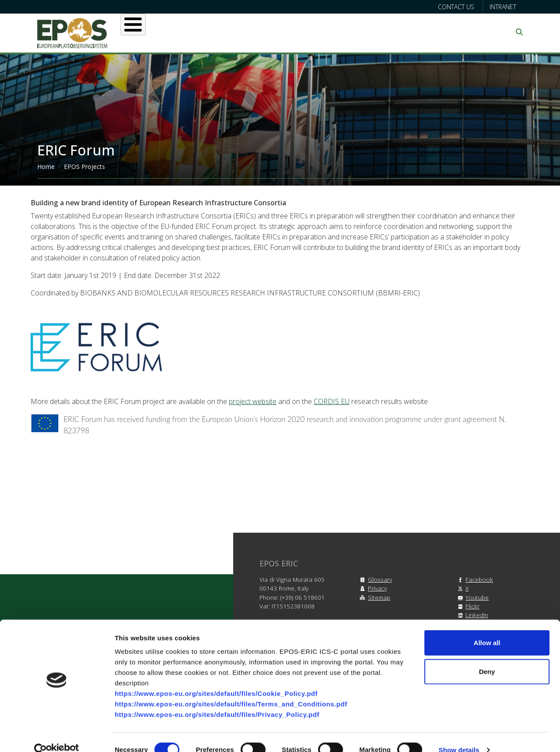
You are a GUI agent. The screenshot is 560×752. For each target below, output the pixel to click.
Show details (459, 735)
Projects (319, 32)
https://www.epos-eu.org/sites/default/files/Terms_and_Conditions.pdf (231, 689)
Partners (372, 32)
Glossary (375, 579)
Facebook (474, 579)
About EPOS (164, 32)
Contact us (456, 7)
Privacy (372, 588)
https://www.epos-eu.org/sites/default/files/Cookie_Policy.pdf (216, 678)
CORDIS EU (332, 401)
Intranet (503, 7)
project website (253, 401)
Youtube (472, 597)
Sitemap (374, 597)
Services (266, 32)
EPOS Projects (84, 167)
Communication (438, 32)
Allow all (487, 627)
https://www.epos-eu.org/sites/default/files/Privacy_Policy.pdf (217, 699)
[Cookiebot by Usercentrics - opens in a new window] (57, 735)
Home (46, 167)
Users (218, 32)
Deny (487, 656)
